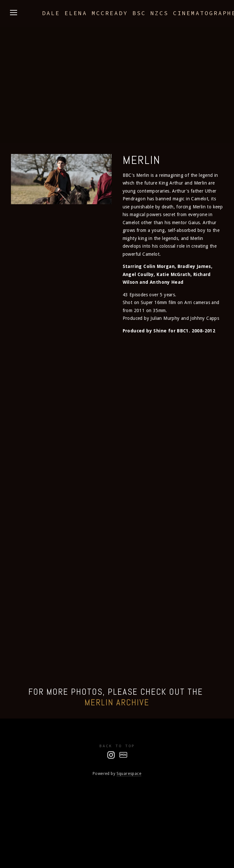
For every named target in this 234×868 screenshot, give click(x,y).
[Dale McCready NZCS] (111, 755)
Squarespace (129, 773)
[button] (37, 355)
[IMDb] (123, 755)
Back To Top (117, 746)
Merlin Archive (117, 702)
